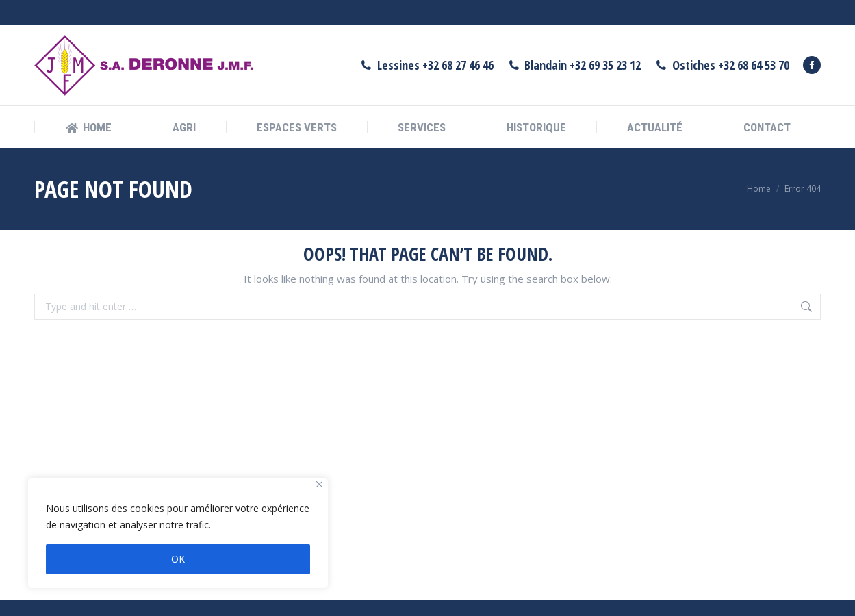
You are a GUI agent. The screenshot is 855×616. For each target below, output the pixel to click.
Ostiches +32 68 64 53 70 (722, 40)
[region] (178, 533)
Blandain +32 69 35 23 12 (574, 40)
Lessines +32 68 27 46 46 (426, 40)
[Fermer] (319, 484)
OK (178, 559)
